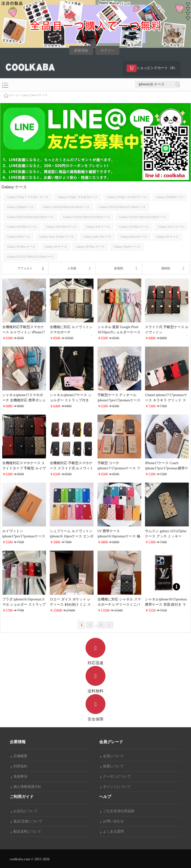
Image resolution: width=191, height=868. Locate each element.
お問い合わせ (112, 821)
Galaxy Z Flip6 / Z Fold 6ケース (78, 197)
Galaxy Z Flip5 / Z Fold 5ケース (127, 197)
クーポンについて (116, 776)
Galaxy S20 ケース (98, 227)
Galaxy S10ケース (19, 237)
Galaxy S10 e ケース (171, 227)
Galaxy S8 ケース (56, 247)
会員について (112, 756)
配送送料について (26, 832)
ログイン (107, 50)
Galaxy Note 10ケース (97, 237)
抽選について (112, 766)
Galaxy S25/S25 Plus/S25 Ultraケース (122, 207)
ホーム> (15, 95)
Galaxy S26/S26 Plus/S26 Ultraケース (66, 207)
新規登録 (81, 50)
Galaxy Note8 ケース (127, 247)
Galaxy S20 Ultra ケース (61, 227)
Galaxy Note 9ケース (35, 95)
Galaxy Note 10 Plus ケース (57, 237)
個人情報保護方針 (26, 787)
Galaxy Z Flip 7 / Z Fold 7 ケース (28, 197)
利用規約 (19, 766)
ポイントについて (116, 787)
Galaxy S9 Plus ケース (21, 247)
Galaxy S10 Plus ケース (134, 227)
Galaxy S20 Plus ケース (22, 227)
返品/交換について (27, 821)
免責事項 (19, 776)
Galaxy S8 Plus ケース (90, 247)
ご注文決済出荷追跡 (117, 811)
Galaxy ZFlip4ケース (20, 207)
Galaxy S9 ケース (167, 237)
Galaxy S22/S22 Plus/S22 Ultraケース (143, 217)
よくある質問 (112, 832)
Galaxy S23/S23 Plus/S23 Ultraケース (87, 217)
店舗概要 (19, 756)
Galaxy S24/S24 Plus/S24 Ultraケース (31, 217)
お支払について (24, 811)
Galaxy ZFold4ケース (170, 197)
